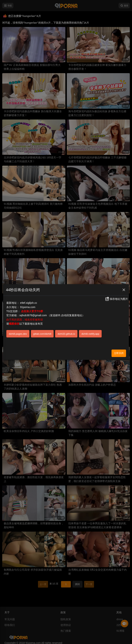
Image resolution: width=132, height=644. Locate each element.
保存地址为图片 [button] (116, 299)
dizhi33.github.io (66, 334)
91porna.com (28, 307)
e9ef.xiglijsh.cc (29, 303)
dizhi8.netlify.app (90, 334)
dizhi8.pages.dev (18, 334)
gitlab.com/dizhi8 (42, 334)
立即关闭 (119, 353)
